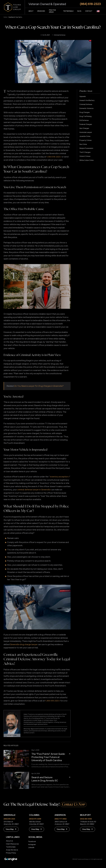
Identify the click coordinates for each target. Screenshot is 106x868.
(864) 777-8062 (61, 819)
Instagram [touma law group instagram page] (31, 844)
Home (5, 17)
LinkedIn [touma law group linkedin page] (31, 847)
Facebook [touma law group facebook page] (31, 841)
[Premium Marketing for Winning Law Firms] (11, 859)
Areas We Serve (11, 850)
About (31, 11)
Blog (79, 11)
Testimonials (68, 11)
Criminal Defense (59, 35)
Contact (89, 11)
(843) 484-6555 (86, 819)
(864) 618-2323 (9, 819)
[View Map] (11, 829)
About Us (9, 841)
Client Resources (12, 844)
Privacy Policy (10, 853)
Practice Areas (52, 11)
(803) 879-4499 (35, 819)
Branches (41, 11)
